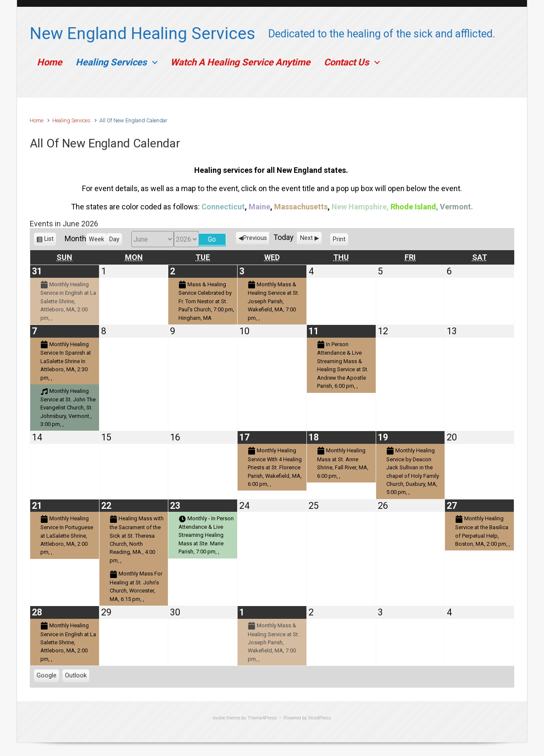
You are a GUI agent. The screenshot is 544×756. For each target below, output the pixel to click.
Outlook (76, 677)
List (49, 240)
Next (306, 238)
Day (114, 239)
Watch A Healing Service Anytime (240, 62)
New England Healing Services (143, 34)
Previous (255, 238)
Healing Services (111, 62)
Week (96, 239)
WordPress (320, 718)
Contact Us (346, 62)
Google (47, 677)
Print (340, 240)
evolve (219, 718)
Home (50, 62)
